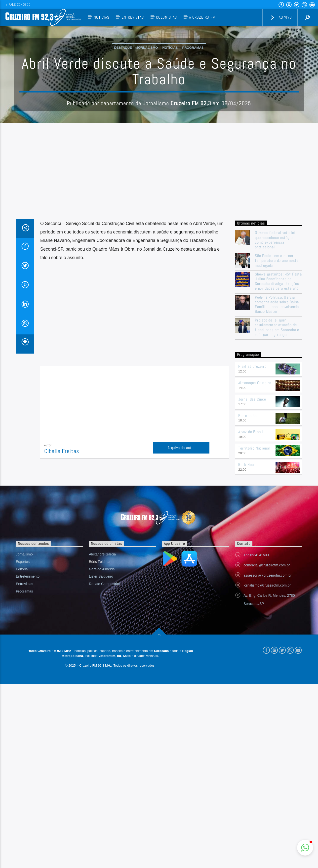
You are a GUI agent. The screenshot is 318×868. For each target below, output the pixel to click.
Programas (193, 98)
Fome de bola (249, 516)
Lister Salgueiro (101, 677)
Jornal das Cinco (252, 500)
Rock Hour (247, 565)
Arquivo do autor (181, 548)
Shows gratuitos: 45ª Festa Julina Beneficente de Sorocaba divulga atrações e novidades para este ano (278, 382)
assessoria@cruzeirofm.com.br (267, 676)
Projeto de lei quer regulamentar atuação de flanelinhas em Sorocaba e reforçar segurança (277, 428)
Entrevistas (133, 17)
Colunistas (166, 17)
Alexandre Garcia (102, 655)
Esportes (23, 662)
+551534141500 (256, 655)
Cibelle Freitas (62, 552)
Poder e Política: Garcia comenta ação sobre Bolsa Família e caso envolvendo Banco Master (277, 405)
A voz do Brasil (251, 532)
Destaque (123, 98)
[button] (305, 848)
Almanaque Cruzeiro (255, 483)
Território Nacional (254, 549)
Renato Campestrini (104, 684)
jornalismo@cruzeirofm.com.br (267, 686)
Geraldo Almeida (102, 670)
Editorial (22, 670)
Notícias (101, 17)
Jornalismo (147, 98)
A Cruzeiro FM (202, 17)
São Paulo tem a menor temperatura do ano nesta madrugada (277, 361)
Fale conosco (18, 4)
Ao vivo (281, 18)
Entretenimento (28, 677)
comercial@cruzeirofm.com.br (267, 666)
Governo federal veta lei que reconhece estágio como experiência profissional (275, 340)
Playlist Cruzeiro (252, 467)
